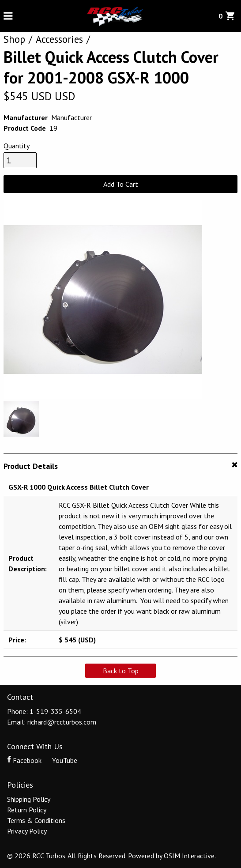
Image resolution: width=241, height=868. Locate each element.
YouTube (60, 760)
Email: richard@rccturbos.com (52, 722)
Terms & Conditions (36, 820)
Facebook (25, 760)
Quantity (17, 146)
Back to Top (121, 671)
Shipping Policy (29, 799)
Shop (14, 39)
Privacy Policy (27, 831)
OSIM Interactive (189, 856)
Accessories (59, 39)
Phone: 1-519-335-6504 (44, 711)
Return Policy (27, 810)
